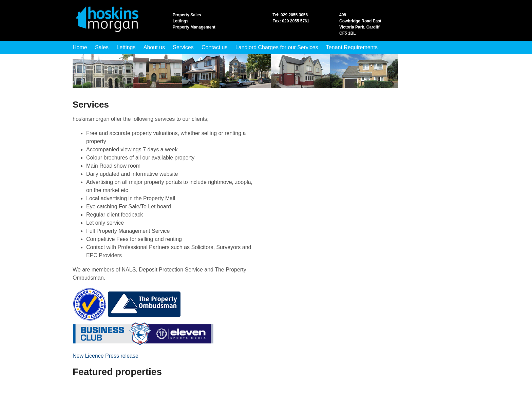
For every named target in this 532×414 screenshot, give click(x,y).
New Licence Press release (106, 356)
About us (154, 47)
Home (80, 47)
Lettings (126, 47)
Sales (102, 47)
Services (183, 47)
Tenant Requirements (352, 47)
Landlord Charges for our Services (277, 47)
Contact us (214, 47)
